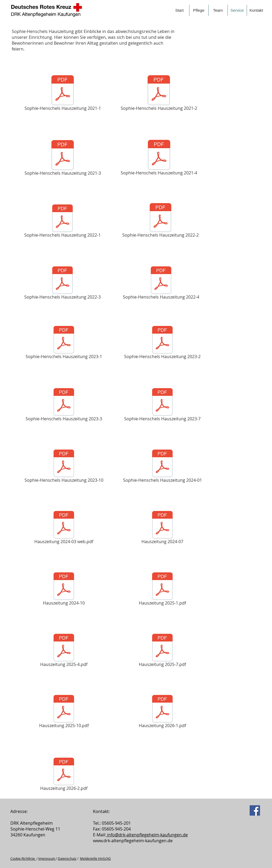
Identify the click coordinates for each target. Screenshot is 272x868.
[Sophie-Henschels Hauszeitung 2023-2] (163, 343)
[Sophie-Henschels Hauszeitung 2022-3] (63, 284)
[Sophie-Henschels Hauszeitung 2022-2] (161, 221)
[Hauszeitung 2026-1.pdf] (163, 712)
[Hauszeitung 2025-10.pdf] (64, 712)
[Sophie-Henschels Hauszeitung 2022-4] (161, 284)
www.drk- (102, 841)
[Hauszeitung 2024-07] (163, 528)
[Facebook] (255, 810)
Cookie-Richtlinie (23, 858)
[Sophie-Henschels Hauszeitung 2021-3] (63, 159)
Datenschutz (67, 858)
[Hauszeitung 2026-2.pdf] (64, 775)
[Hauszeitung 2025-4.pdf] (64, 651)
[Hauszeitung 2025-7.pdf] (163, 651)
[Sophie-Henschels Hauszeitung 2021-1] (63, 94)
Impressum (47, 858)
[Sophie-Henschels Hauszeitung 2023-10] (64, 467)
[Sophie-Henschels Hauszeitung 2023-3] (64, 406)
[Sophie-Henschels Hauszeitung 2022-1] (63, 222)
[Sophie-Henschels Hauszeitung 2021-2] (159, 94)
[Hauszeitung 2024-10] (64, 590)
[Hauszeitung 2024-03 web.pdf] (64, 528)
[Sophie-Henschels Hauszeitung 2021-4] (159, 158)
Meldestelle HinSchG (95, 858)
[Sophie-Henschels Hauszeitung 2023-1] (64, 343)
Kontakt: (101, 811)
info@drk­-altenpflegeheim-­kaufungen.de (147, 835)
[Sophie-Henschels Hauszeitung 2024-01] (163, 467)
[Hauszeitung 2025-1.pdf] (163, 590)
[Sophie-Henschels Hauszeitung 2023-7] (163, 406)
